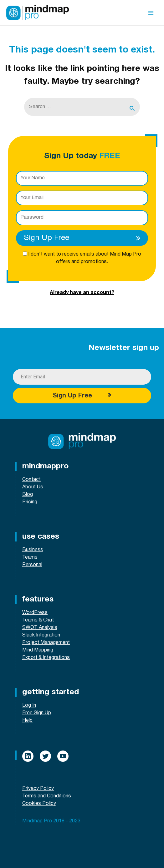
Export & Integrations (46, 658)
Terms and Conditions (47, 796)
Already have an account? (82, 293)
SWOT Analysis (40, 628)
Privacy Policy (38, 789)
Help (27, 721)
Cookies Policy (39, 804)
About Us (33, 487)
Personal (32, 565)
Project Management (46, 643)
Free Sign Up (37, 713)
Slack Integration (41, 635)
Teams (30, 557)
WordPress (35, 613)
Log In (29, 706)
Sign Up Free (84, 238)
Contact (31, 480)
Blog (28, 495)
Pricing (30, 502)
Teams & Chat (38, 620)
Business (33, 550)
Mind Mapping (38, 650)
